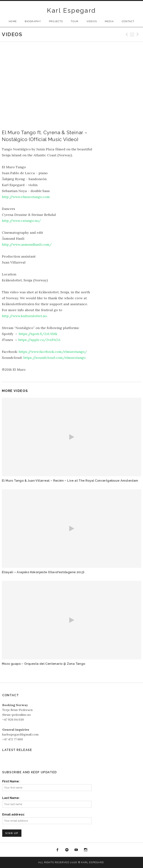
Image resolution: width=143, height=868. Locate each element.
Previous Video (126, 34)
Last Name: (11, 798)
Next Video (138, 34)
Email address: (13, 814)
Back (132, 34)
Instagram (86, 850)
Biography (33, 21)
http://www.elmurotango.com (26, 197)
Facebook (57, 850)
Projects (56, 21)
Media (109, 21)
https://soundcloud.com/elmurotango (54, 358)
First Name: (11, 781)
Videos (92, 21)
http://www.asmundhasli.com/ (27, 244)
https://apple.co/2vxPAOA (39, 340)
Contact (128, 21)
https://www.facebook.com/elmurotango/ (53, 352)
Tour (75, 21)
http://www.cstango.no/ (21, 221)
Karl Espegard (71, 10)
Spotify (67, 850)
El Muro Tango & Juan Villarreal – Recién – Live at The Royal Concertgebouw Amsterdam (70, 481)
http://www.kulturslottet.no (24, 316)
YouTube (76, 850)
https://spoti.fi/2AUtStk (38, 334)
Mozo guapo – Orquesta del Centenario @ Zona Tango (44, 664)
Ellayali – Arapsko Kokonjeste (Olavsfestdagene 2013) (43, 572)
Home (13, 21)
